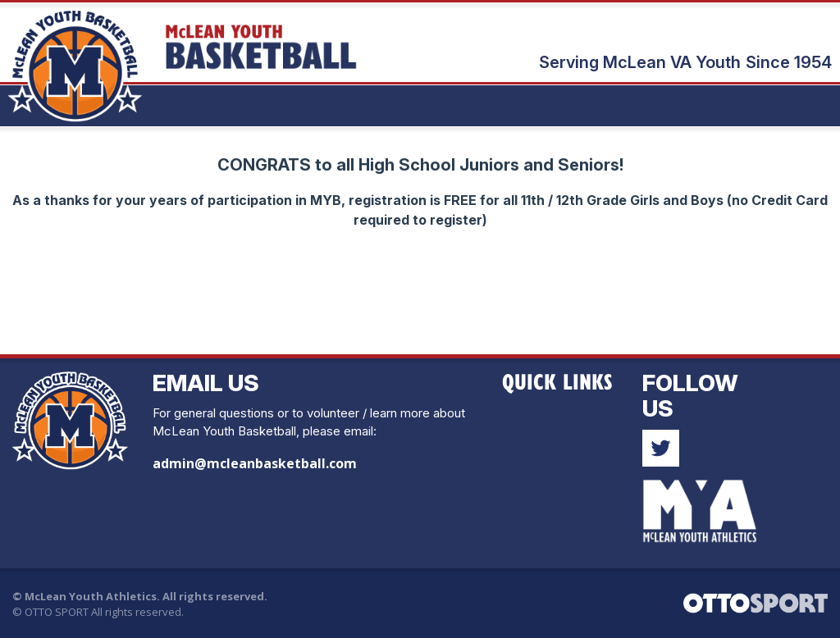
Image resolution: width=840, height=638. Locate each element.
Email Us (206, 383)
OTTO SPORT (57, 612)
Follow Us (690, 396)
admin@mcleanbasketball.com (255, 463)
